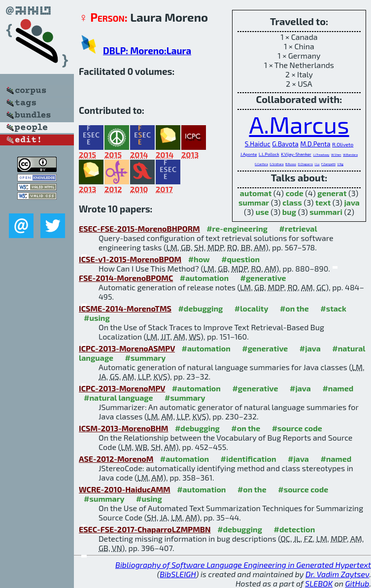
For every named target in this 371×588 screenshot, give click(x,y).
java (352, 202)
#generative (263, 278)
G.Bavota (285, 144)
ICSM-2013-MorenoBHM (123, 428)
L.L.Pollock (269, 154)
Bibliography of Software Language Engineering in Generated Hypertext (243, 565)
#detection (295, 529)
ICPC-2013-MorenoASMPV (127, 348)
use (262, 212)
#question (240, 259)
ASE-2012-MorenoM (116, 459)
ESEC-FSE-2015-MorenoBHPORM (139, 228)
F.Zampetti (328, 164)
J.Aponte (249, 154)
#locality (252, 308)
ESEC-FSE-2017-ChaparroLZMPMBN (145, 529)
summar (254, 202)
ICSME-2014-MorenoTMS (125, 308)
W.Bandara (350, 155)
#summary (146, 358)
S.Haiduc (258, 144)
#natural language (118, 398)
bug (289, 212)
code (295, 193)
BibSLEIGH (178, 574)
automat (256, 193)
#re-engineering (237, 228)
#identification (249, 459)
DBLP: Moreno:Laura (147, 51)
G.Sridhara (276, 164)
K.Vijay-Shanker (296, 154)
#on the (294, 308)
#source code (297, 428)
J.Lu (317, 164)
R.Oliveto (343, 144)
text (323, 202)
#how (199, 259)
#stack (333, 308)
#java (310, 348)
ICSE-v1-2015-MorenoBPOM (130, 259)
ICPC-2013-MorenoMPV (122, 388)
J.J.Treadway (321, 155)
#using (97, 318)
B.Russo (291, 164)
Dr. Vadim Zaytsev (337, 574)
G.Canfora (261, 164)
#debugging (200, 308)
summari (326, 212)
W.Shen (336, 155)
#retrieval (298, 228)
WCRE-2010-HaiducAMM (125, 489)
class (292, 202)
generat (332, 193)
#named (338, 388)
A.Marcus (299, 124)
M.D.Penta (315, 144)
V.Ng (340, 164)
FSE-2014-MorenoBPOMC (126, 278)
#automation (204, 278)
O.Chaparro (305, 164)
